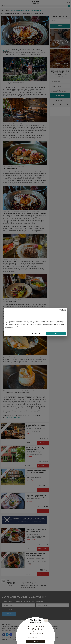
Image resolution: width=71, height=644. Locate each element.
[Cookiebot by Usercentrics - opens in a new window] (60, 310)
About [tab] (57, 314)
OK (56, 333)
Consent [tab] (14, 314)
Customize (35, 333)
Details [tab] (35, 314)
